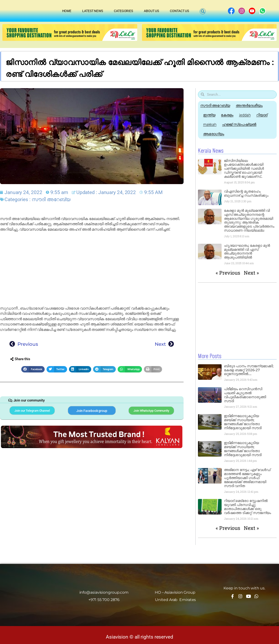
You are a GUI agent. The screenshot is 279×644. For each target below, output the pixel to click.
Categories (123, 11)
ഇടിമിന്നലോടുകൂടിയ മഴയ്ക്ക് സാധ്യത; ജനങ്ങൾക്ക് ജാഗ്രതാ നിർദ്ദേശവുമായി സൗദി (243, 422)
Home (67, 11)
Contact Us (179, 11)
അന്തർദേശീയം (251, 106)
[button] (203, 12)
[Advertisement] (92, 269)
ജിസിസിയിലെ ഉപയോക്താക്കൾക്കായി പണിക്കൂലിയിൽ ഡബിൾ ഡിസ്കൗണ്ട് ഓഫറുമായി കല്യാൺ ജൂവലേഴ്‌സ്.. (244, 169)
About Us (151, 11)
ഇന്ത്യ (210, 115)
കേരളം (229, 115)
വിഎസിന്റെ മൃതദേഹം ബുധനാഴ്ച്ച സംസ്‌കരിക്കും (246, 193)
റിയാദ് (267, 115)
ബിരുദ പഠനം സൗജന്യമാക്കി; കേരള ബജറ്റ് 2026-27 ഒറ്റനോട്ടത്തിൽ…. (249, 370)
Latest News (93, 11)
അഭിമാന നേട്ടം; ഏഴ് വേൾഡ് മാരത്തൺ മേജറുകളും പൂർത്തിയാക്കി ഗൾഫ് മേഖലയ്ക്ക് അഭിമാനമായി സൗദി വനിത (247, 478)
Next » (251, 273)
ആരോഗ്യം (215, 134)
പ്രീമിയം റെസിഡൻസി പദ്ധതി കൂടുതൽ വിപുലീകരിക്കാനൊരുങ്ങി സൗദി (245, 395)
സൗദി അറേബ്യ (51, 199)
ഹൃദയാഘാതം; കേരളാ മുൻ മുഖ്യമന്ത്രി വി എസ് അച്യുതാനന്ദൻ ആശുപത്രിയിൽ (247, 251)
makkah (210, 124)
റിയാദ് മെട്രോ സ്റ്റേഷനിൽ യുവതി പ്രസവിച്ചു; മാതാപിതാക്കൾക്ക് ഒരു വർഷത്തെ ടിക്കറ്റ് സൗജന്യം (248, 506)
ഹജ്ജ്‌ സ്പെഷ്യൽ (241, 124)
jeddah (248, 115)
